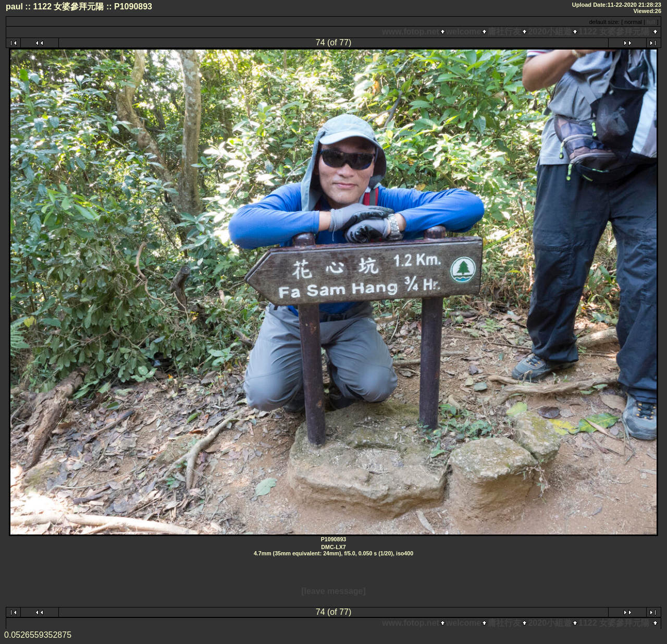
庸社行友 (504, 32)
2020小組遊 (550, 32)
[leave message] (333, 591)
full (651, 22)
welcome (464, 32)
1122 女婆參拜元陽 (614, 32)
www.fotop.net (411, 32)
